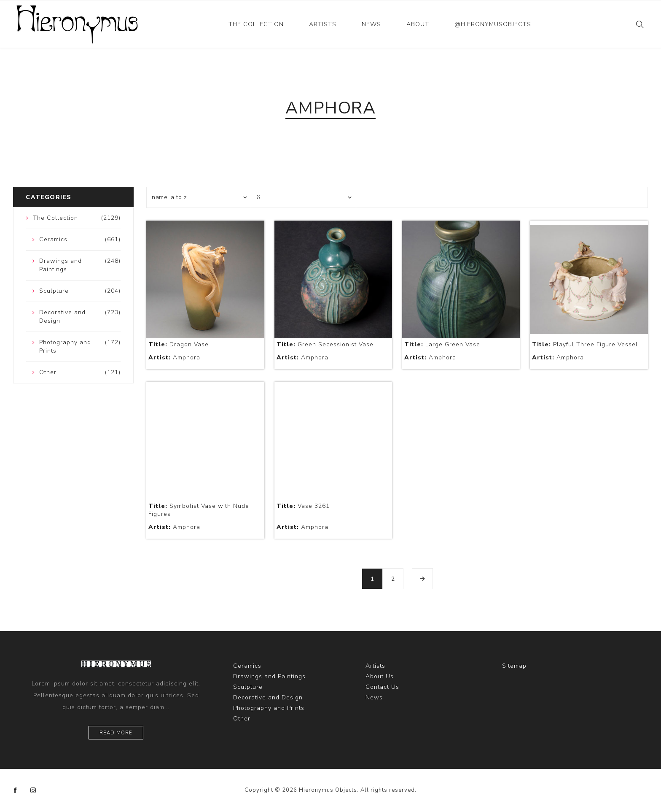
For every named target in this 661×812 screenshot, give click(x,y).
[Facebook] (16, 790)
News (371, 24)
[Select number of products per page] (304, 197)
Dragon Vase (179, 344)
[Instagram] (33, 790)
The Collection (256, 24)
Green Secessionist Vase (325, 344)
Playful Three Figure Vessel (585, 344)
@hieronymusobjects (493, 24)
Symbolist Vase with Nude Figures (199, 510)
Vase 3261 (303, 506)
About (418, 24)
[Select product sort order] (199, 197)
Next (422, 579)
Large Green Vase (442, 344)
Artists (323, 24)
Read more (116, 733)
